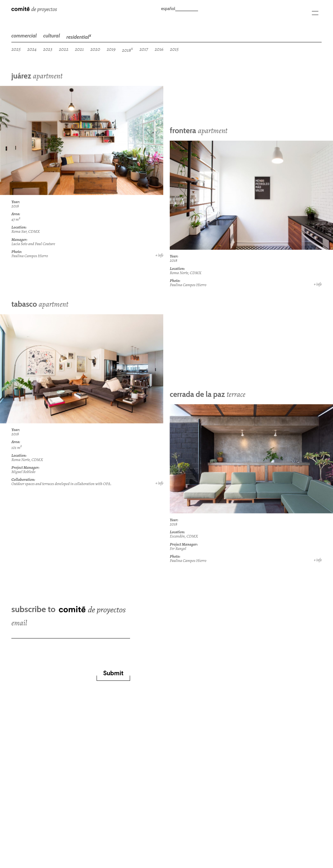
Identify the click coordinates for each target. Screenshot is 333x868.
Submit (113, 673)
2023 (48, 49)
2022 (64, 49)
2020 (95, 49)
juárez (37, 76)
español (168, 8)
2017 (144, 49)
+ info (159, 255)
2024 (32, 49)
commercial (24, 36)
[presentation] (61, 651)
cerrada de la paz (208, 394)
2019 (111, 49)
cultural (52, 36)
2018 (127, 49)
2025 (16, 49)
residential (79, 36)
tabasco (40, 304)
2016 (159, 49)
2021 (79, 49)
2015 (174, 49)
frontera (199, 130)
